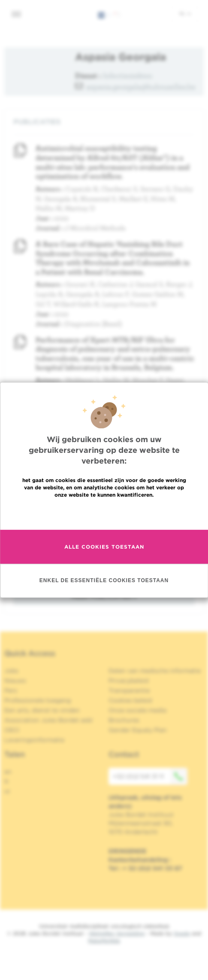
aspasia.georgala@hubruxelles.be (141, 87)
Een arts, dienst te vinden (42, 710)
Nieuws (15, 681)
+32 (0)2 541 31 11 (150, 776)
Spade (182, 933)
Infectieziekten (128, 75)
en (8, 772)
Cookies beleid (130, 700)
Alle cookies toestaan (104, 555)
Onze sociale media (137, 710)
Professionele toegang (38, 700)
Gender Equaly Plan (138, 730)
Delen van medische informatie (155, 671)
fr (7, 782)
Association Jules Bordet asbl (48, 720)
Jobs (11, 671)
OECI (12, 730)
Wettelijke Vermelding (117, 933)
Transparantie (129, 690)
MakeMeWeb (104, 941)
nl (185, 13)
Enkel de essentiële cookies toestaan (104, 589)
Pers (11, 690)
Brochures (124, 720)
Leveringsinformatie (34, 740)
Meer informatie (104, 521)
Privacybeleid (128, 681)
